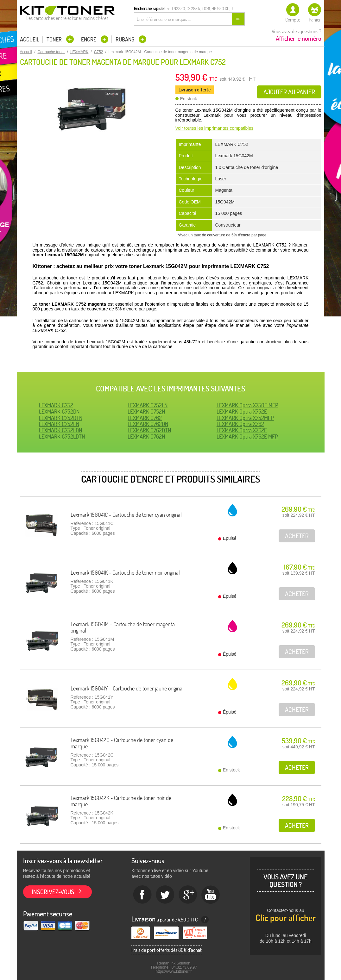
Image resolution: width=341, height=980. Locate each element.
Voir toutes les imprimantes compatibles (215, 128)
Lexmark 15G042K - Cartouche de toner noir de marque (121, 801)
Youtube (211, 895)
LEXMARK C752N (146, 412)
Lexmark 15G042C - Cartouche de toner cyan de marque (122, 743)
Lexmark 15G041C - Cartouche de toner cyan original (126, 515)
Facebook (142, 895)
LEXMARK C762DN (148, 424)
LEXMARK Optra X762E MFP (247, 437)
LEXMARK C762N (146, 437)
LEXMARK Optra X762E (242, 430)
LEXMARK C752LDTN (62, 437)
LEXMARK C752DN (59, 412)
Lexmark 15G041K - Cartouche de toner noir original (125, 573)
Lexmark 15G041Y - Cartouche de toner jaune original (127, 688)
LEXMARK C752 (56, 405)
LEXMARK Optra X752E (242, 412)
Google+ (188, 895)
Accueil (30, 40)
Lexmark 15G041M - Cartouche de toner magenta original (123, 627)
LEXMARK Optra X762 (240, 424)
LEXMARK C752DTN (61, 418)
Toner (55, 39)
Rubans (126, 39)
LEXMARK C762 (145, 418)
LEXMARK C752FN (59, 424)
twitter (165, 895)
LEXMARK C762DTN (149, 430)
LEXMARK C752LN (148, 405)
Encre (89, 39)
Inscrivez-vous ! (54, 892)
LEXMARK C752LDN (60, 430)
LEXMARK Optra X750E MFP (247, 405)
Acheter (297, 768)
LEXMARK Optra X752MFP (245, 418)
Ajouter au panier (289, 92)
